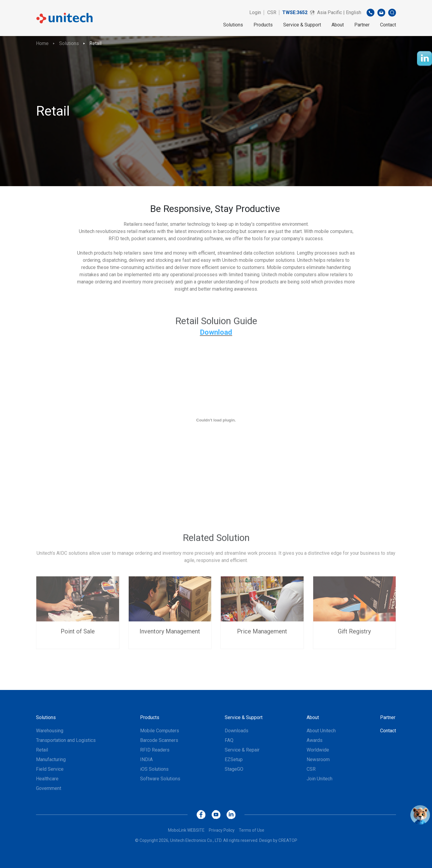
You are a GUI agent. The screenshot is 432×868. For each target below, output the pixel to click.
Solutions (233, 25)
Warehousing (50, 731)
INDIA (146, 759)
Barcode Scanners (159, 740)
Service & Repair (242, 750)
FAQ (229, 740)
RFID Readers (155, 750)
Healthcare (47, 779)
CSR (272, 12)
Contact (388, 25)
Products (263, 25)
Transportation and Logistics (66, 740)
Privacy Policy (222, 830)
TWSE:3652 (295, 12)
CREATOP (288, 840)
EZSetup (234, 759)
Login (255, 12)
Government (49, 788)
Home (42, 43)
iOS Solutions (154, 769)
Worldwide (318, 750)
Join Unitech (319, 779)
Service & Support (302, 25)
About (338, 25)
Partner (362, 25)
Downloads (237, 731)
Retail (95, 43)
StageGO (234, 769)
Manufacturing (51, 759)
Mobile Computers (160, 731)
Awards (315, 740)
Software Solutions (160, 779)
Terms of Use (252, 830)
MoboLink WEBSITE (186, 830)
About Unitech (321, 731)
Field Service (50, 769)
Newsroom (318, 759)
